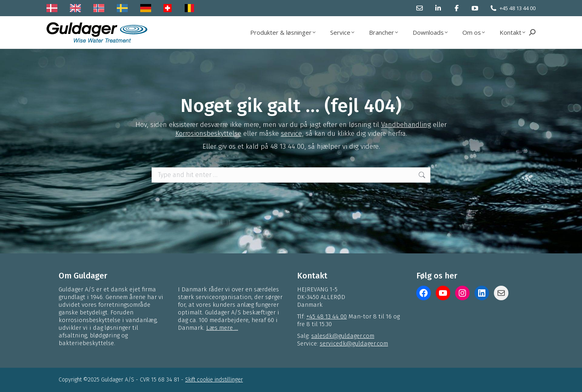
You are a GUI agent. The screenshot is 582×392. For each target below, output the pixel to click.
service (291, 134)
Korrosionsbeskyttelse (208, 134)
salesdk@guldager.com (343, 336)
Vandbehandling (406, 125)
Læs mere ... (222, 328)
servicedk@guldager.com (354, 344)
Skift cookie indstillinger (214, 380)
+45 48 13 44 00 (518, 8)
